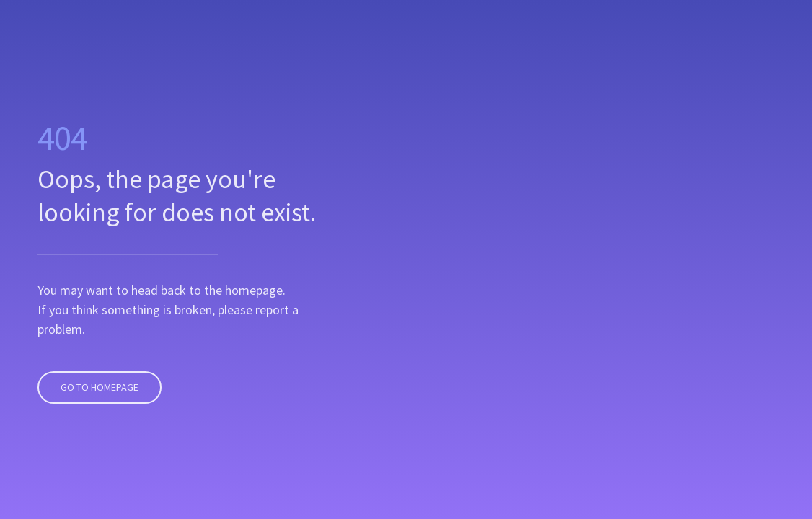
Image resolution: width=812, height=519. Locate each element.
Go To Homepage (97, 371)
